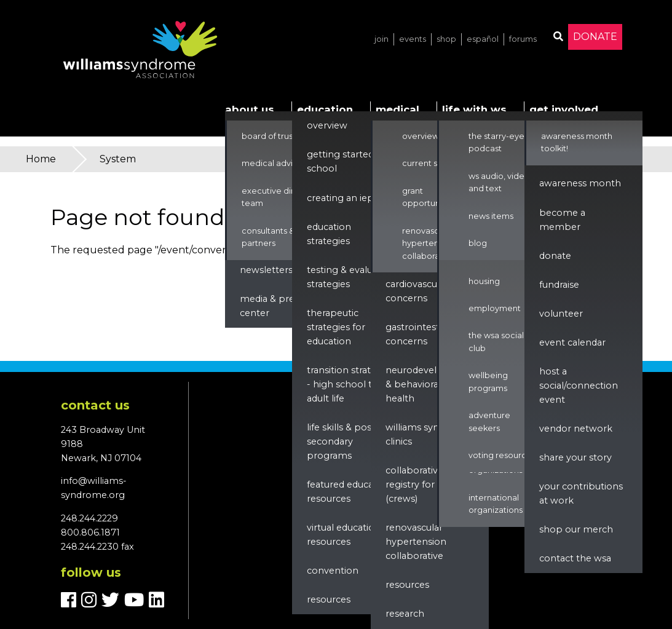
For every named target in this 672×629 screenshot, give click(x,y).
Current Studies (432, 163)
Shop (446, 39)
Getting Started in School (346, 161)
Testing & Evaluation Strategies (351, 277)
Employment (495, 308)
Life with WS (474, 109)
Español (483, 39)
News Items (491, 216)
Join (381, 39)
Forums (523, 39)
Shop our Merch (576, 529)
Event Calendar (572, 342)
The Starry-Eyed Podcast (499, 142)
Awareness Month (580, 183)
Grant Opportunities (429, 197)
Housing (484, 281)
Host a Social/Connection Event (579, 386)
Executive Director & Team (283, 197)
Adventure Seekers (489, 421)
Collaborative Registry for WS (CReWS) (417, 485)
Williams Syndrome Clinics (428, 434)
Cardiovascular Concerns (417, 291)
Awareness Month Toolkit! (577, 142)
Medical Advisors (275, 163)
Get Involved (564, 109)
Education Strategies (329, 234)
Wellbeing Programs (488, 382)
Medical (397, 109)
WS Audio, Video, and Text (500, 182)
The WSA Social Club (496, 342)
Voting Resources (502, 455)
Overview (327, 125)
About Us (250, 109)
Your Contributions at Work (581, 493)
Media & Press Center (271, 306)
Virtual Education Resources (344, 535)
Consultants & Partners (268, 237)
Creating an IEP (340, 198)
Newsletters (266, 270)
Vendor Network (576, 429)
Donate (595, 37)
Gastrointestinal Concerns (420, 334)
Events (413, 39)
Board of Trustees (276, 136)
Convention (333, 571)
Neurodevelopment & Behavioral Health (430, 384)
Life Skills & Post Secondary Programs (341, 441)
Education (325, 109)
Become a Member (562, 220)
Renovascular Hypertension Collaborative (429, 243)
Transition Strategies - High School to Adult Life (350, 384)
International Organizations (496, 504)
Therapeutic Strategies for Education (336, 327)
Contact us (95, 405)
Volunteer (561, 314)
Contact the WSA (575, 558)
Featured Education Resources (349, 492)
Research (405, 614)
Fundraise (559, 285)
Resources (329, 599)
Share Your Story (575, 457)
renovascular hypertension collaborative (416, 542)
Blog (478, 243)
